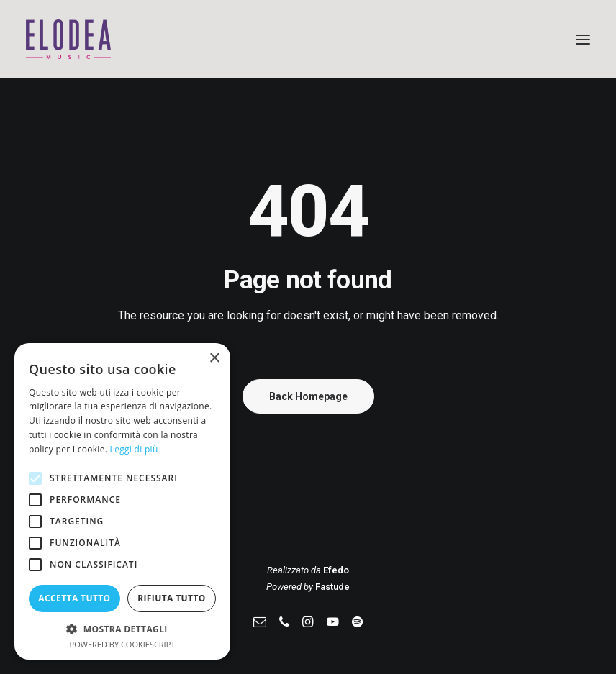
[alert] (122, 501)
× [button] (214, 359)
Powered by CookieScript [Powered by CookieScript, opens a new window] (123, 644)
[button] (583, 39)
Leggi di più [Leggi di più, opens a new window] (134, 449)
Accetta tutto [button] (74, 598)
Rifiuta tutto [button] (172, 598)
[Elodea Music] (308, 39)
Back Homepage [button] (308, 396)
